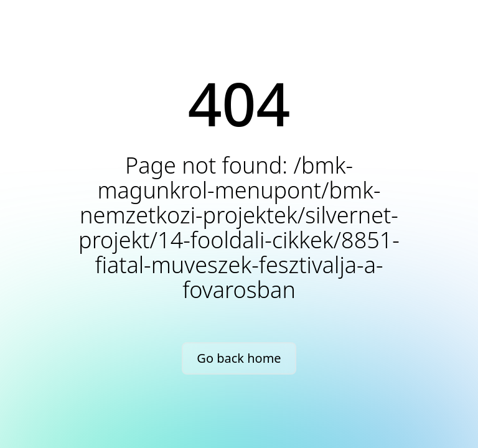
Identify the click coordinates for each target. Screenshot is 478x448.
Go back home (239, 358)
